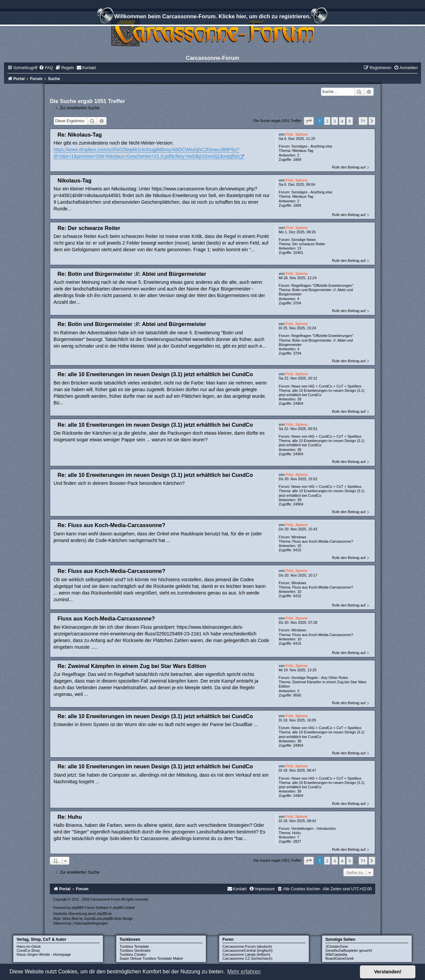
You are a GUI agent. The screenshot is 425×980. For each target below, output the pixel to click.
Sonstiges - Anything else (312, 146)
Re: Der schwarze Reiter (89, 228)
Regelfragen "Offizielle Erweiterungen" (322, 285)
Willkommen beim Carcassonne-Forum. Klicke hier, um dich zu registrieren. (212, 17)
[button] (309, 121)
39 (299, 399)
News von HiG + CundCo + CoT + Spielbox (326, 386)
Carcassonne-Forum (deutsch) (247, 946)
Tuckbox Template (134, 946)
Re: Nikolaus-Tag (80, 135)
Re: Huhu (70, 817)
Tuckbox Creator (133, 954)
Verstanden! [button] (388, 972)
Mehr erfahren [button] (244, 972)
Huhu (297, 833)
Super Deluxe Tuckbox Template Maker (151, 958)
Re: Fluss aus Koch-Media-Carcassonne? (111, 525)
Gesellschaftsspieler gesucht (349, 950)
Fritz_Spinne (297, 134)
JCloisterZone (337, 946)
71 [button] (363, 121)
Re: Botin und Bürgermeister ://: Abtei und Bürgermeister (132, 274)
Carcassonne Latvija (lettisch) (246, 954)
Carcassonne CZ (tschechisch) (247, 958)
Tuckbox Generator (135, 950)
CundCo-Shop (28, 950)
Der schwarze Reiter (309, 244)
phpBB (77, 908)
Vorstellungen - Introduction (313, 828)
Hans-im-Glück (29, 946)
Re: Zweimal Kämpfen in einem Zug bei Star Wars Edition (132, 666)
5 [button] (349, 121)
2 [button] (327, 121)
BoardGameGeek (340, 958)
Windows (299, 537)
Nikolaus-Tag (303, 151)
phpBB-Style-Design (118, 919)
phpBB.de (104, 914)
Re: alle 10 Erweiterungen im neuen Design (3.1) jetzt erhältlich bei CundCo (155, 374)
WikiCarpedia (336, 954)
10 (299, 546)
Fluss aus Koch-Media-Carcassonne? (323, 541)
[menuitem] (46, 68)
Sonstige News (303, 240)
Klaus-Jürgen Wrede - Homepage (44, 954)
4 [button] (342, 121)
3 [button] (335, 121)
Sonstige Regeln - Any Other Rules (320, 678)
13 (299, 248)
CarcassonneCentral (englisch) (248, 950)
